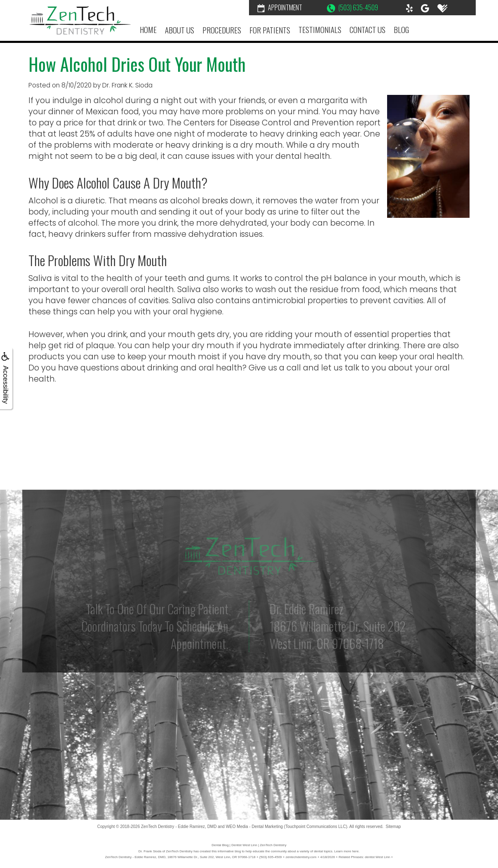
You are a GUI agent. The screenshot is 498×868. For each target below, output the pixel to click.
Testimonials (320, 29)
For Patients (270, 30)
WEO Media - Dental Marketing (254, 827)
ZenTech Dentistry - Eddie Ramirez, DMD (179, 827)
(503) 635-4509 (352, 7)
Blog (401, 29)
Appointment (280, 7)
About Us (180, 30)
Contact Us (368, 29)
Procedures (222, 30)
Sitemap (393, 827)
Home (148, 29)
